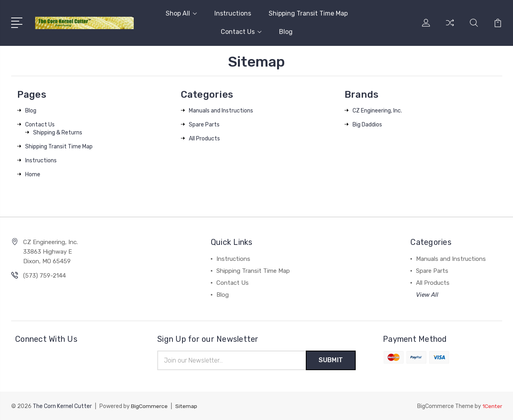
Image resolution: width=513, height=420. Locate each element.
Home (33, 175)
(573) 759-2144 (45, 276)
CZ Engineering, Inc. (377, 111)
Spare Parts (204, 125)
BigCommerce (149, 406)
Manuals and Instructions (221, 111)
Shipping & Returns (58, 133)
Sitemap (186, 406)
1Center (492, 406)
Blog (286, 32)
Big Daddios (367, 125)
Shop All (181, 13)
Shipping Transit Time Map (308, 13)
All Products (204, 139)
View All (427, 295)
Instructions (233, 13)
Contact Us (241, 32)
